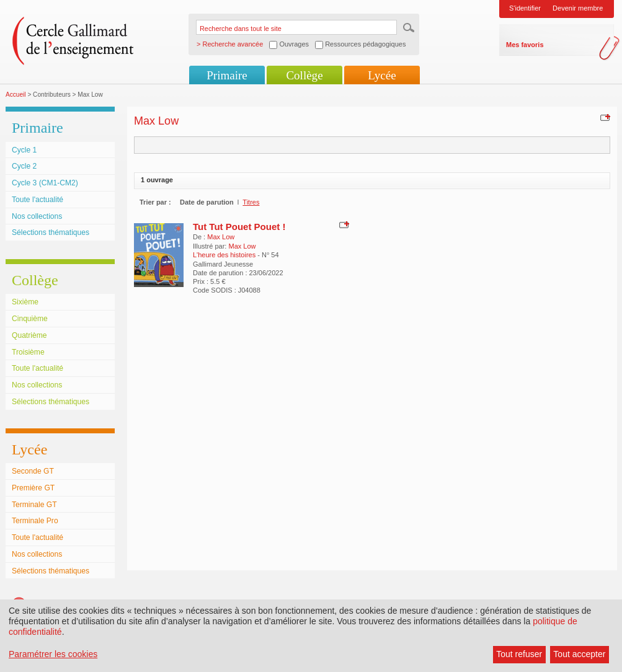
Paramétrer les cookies (53, 654)
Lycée (382, 75)
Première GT (33, 488)
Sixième (25, 302)
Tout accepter (579, 654)
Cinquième (30, 319)
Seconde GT (33, 471)
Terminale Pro (35, 521)
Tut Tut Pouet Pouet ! (239, 227)
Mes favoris (525, 45)
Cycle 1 (24, 150)
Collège (304, 75)
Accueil (16, 95)
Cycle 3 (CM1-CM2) (45, 183)
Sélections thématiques (51, 232)
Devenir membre (578, 8)
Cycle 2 (24, 166)
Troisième (28, 352)
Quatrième (29, 335)
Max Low (221, 237)
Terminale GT (34, 505)
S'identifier (525, 8)
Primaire (227, 75)
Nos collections (37, 216)
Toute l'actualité (38, 200)
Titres (251, 202)
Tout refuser (519, 654)
